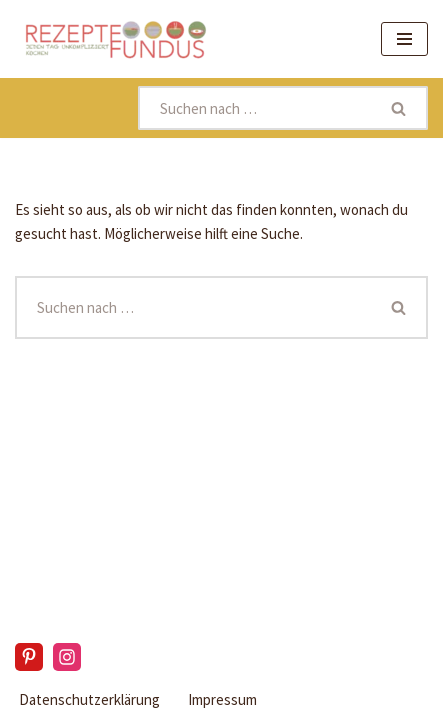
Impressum (222, 699)
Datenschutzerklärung (89, 699)
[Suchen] (255, 108)
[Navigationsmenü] (404, 39)
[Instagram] (67, 657)
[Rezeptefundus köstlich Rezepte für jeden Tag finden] (115, 39)
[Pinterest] (29, 657)
